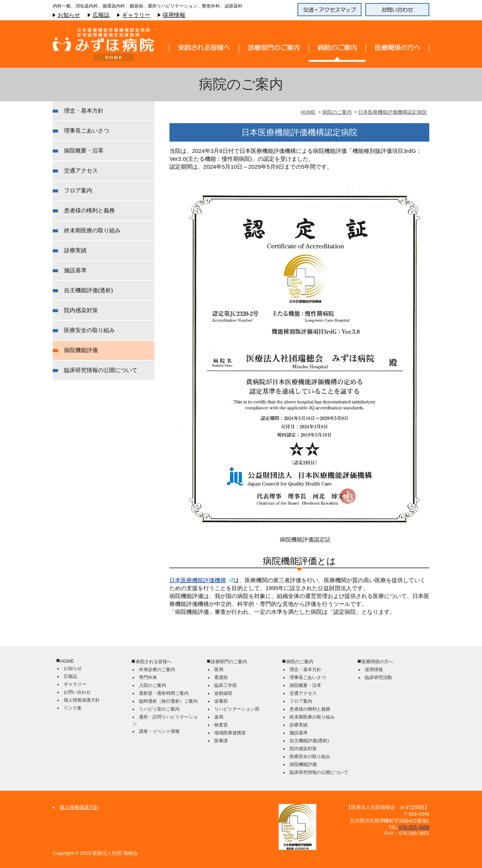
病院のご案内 (337, 112)
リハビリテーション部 (237, 709)
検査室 (221, 725)
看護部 (221, 677)
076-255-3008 (414, 827)
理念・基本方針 (84, 111)
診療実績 (75, 250)
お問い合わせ (77, 692)
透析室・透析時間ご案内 (164, 693)
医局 (219, 670)
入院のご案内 (153, 685)
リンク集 (73, 708)
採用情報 (174, 15)
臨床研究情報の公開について (101, 370)
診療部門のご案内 (229, 662)
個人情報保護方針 (82, 700)
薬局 (219, 717)
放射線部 (223, 693)
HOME (308, 112)
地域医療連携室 (230, 733)
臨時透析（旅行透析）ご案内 (168, 701)
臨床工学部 (226, 685)
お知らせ (69, 15)
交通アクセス (81, 170)
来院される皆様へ (154, 662)
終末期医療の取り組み (92, 230)
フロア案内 (78, 190)
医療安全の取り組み (89, 330)
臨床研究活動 (378, 677)
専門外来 (148, 677)
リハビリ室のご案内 (159, 709)
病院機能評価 (81, 350)
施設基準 (75, 270)
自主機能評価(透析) (88, 290)
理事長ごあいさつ (87, 130)
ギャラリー (136, 15)
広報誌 (101, 15)
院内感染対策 (81, 310)
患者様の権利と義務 (89, 210)
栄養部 (221, 701)
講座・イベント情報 (159, 731)
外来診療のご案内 (157, 670)
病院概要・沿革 (84, 150)
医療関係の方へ (377, 662)
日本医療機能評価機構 (198, 580)
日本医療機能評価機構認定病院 (392, 112)
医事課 (221, 741)
